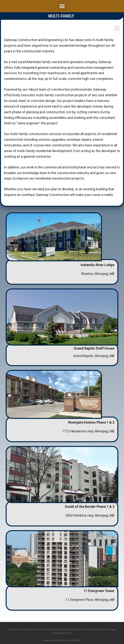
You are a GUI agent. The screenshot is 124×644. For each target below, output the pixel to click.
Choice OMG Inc (72, 640)
